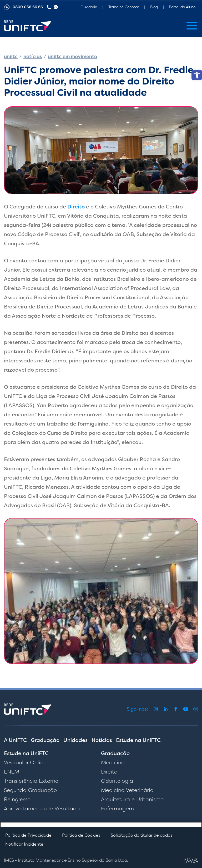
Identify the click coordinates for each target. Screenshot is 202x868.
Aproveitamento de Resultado (42, 809)
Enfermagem (117, 809)
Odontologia (117, 781)
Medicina (113, 762)
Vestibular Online (25, 762)
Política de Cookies (81, 835)
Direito (76, 207)
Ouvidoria (89, 7)
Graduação (45, 740)
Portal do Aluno (182, 7)
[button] (197, 75)
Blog (154, 7)
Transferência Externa (31, 781)
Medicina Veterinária (127, 790)
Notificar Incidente (24, 844)
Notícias (102, 740)
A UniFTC (15, 740)
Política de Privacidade (28, 835)
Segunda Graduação (30, 790)
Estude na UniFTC (138, 740)
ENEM (12, 772)
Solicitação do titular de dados (142, 835)
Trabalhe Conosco (124, 7)
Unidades (75, 740)
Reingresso (17, 799)
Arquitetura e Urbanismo (132, 799)
